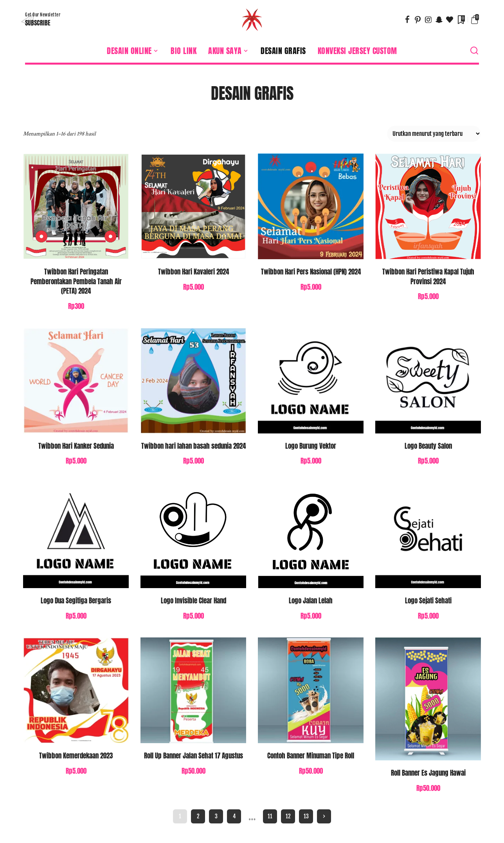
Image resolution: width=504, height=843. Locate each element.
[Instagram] (428, 20)
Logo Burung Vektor (311, 446)
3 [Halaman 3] (216, 816)
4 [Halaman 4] (234, 816)
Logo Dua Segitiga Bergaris (76, 601)
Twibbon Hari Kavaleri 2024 (193, 272)
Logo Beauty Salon (428, 446)
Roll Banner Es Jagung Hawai (428, 773)
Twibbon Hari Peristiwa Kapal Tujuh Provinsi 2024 (428, 277)
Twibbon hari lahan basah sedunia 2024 (193, 446)
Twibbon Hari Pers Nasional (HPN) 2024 (311, 272)
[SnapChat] (439, 20)
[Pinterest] (418, 20)
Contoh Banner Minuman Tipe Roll (311, 756)
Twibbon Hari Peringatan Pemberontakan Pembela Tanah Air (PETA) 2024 (76, 281)
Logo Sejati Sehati (428, 601)
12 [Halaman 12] (288, 816)
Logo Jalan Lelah (311, 601)
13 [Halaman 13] (306, 816)
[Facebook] (407, 20)
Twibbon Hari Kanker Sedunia (76, 446)
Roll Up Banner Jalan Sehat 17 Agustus (193, 756)
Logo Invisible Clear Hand (193, 601)
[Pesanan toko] (434, 134)
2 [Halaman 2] (198, 816)
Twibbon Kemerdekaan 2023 (76, 756)
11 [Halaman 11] (270, 816)
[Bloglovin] (450, 20)
